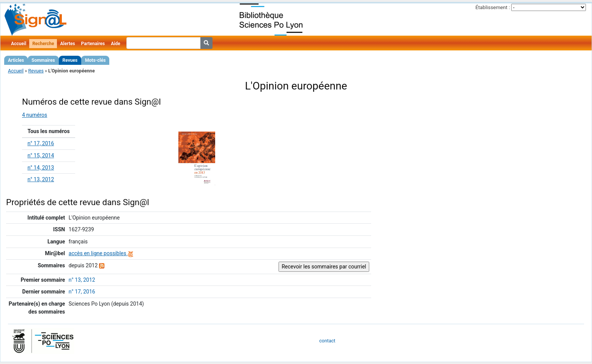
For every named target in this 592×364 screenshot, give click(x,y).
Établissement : (493, 7)
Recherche (43, 44)
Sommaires (43, 60)
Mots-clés (95, 60)
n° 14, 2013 (41, 168)
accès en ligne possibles (101, 253)
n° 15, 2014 (41, 155)
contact (327, 341)
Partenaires (93, 44)
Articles (16, 60)
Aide (115, 44)
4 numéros (35, 115)
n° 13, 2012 (41, 179)
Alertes (67, 44)
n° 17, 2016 (41, 143)
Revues (70, 60)
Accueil (19, 44)
